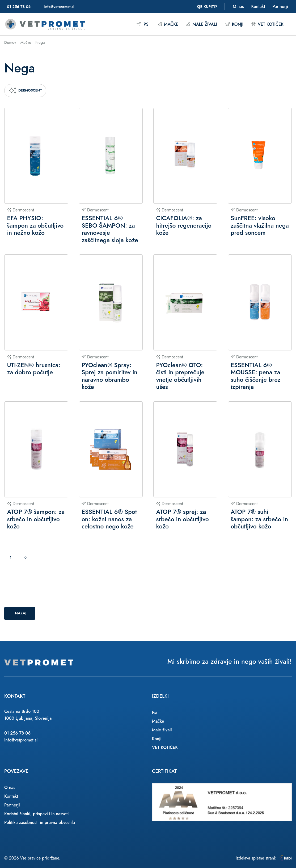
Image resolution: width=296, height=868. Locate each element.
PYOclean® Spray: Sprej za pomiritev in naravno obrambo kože (109, 376)
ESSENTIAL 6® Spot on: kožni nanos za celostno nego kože (109, 519)
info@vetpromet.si (21, 740)
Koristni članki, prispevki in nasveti (37, 814)
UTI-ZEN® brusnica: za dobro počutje (33, 369)
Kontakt (258, 6)
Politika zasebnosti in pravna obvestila (40, 823)
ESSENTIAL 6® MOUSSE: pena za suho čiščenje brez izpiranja (256, 376)
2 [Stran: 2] (26, 558)
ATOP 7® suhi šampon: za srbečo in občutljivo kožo (259, 519)
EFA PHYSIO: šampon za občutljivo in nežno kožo (35, 226)
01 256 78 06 (17, 733)
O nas (238, 6)
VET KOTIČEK (267, 24)
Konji (234, 24)
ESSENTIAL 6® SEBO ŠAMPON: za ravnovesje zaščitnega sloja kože (110, 229)
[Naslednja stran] (38, 558)
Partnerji (280, 6)
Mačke (168, 24)
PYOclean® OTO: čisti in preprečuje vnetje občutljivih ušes (180, 376)
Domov (10, 42)
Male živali (202, 24)
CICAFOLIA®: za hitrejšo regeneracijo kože (184, 226)
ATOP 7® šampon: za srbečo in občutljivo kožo (36, 519)
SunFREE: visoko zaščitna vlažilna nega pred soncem (260, 226)
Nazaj (21, 613)
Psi (143, 24)
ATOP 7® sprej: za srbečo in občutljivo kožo (182, 519)
